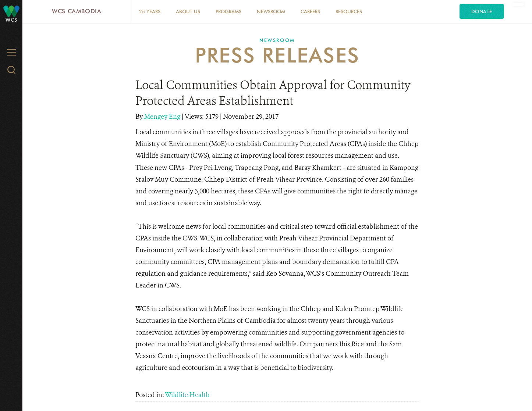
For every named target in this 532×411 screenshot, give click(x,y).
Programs (228, 11)
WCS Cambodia (77, 11)
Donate (482, 11)
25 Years (150, 11)
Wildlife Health (187, 395)
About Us (188, 11)
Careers (310, 11)
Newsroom (271, 11)
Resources (349, 11)
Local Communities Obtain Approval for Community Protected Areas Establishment (273, 93)
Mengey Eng (163, 117)
